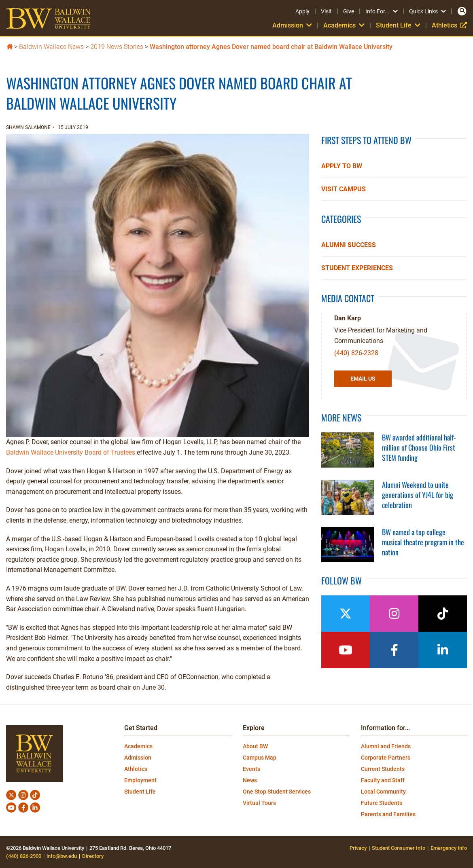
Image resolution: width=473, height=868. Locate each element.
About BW (255, 746)
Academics (344, 25)
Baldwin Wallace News (51, 47)
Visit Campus (344, 189)
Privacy (358, 848)
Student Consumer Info (399, 848)
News (250, 780)
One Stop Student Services (277, 792)
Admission (292, 25)
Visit (326, 11)
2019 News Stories (117, 47)
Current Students (383, 769)
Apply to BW (342, 166)
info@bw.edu (62, 856)
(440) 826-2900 (24, 856)
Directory (93, 856)
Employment (140, 780)
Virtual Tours (259, 803)
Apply (302, 11)
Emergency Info (449, 848)
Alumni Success (349, 245)
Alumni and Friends (386, 746)
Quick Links (427, 11)
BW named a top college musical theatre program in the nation (423, 542)
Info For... (382, 11)
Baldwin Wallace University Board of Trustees (71, 452)
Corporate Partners (386, 758)
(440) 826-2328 (356, 353)
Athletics (449, 25)
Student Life (398, 25)
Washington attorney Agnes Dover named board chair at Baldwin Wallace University (271, 47)
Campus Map (260, 758)
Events (251, 769)
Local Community (383, 792)
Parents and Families (388, 814)
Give (349, 11)
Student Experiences (357, 268)
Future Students (382, 803)
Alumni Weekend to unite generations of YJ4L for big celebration (418, 495)
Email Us (363, 379)
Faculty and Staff (383, 780)
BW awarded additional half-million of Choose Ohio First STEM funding (419, 447)
